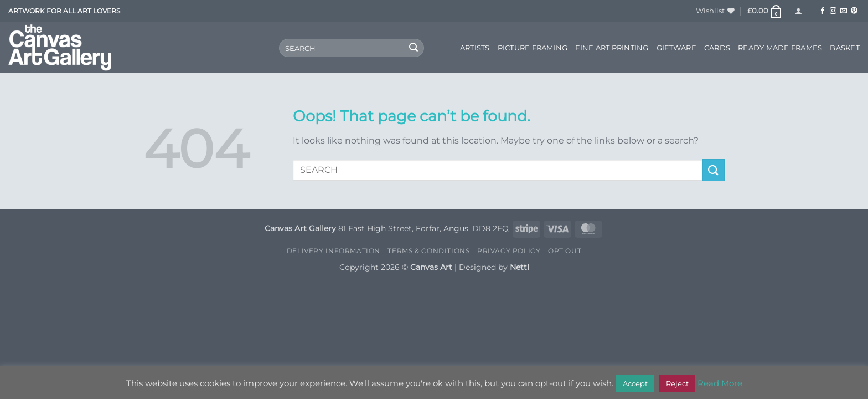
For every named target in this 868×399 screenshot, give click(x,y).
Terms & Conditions (428, 251)
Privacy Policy (509, 251)
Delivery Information (334, 251)
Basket (845, 48)
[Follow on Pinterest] (854, 11)
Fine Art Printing (612, 48)
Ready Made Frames (780, 48)
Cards (717, 48)
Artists (475, 48)
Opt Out (565, 251)
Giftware (676, 48)
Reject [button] (677, 383)
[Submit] (414, 48)
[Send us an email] (844, 11)
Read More (720, 383)
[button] (765, 11)
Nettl (520, 267)
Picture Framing (533, 48)
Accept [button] (635, 383)
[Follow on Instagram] (833, 11)
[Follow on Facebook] (823, 11)
